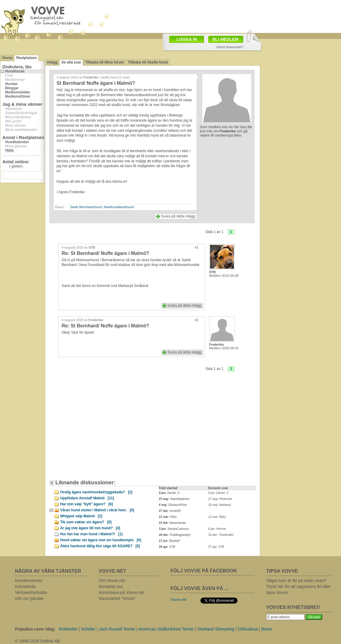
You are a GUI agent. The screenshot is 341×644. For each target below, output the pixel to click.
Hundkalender (17, 142)
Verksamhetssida (31, 592)
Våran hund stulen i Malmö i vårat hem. (97, 510)
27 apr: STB (216, 547)
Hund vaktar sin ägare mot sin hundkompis (101, 540)
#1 (197, 247)
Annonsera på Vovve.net (122, 592)
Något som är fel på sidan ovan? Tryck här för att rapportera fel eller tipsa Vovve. (298, 586)
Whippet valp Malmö (81, 516)
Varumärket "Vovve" (117, 598)
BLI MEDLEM (225, 39)
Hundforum (15, 71)
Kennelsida (25, 586)
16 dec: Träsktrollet (221, 535)
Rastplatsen (26, 58)
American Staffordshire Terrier (166, 629)
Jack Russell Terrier (117, 629)
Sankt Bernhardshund (86, 207)
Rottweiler (68, 629)
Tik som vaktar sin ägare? (86, 522)
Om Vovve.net (112, 580)
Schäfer (88, 629)
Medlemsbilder (18, 92)
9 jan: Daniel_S (218, 493)
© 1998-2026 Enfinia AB (37, 641)
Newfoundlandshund (119, 207)
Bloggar (12, 88)
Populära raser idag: (35, 629)
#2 (197, 320)
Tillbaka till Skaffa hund (148, 62)
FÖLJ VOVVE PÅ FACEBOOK (204, 571)
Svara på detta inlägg (178, 216)
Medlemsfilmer (18, 96)
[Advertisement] (115, 21)
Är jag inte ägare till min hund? (90, 528)
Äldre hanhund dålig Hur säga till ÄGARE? (100, 546)
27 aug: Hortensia (220, 499)
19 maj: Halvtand (219, 505)
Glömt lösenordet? (230, 47)
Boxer (267, 629)
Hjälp (9, 150)
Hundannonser (29, 580)
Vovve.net (178, 600)
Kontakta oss (111, 586)
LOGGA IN (187, 39)
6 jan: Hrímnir (217, 529)
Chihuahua (248, 629)
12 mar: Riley (217, 517)
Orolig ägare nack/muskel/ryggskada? (96, 492)
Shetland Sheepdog (216, 629)
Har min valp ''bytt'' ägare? (86, 504)
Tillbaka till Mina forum (104, 62)
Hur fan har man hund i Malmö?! (91, 534)
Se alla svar (71, 62)
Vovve (7, 58)
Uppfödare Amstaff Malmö (87, 498)
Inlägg (52, 62)
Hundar (11, 84)
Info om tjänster (29, 598)
